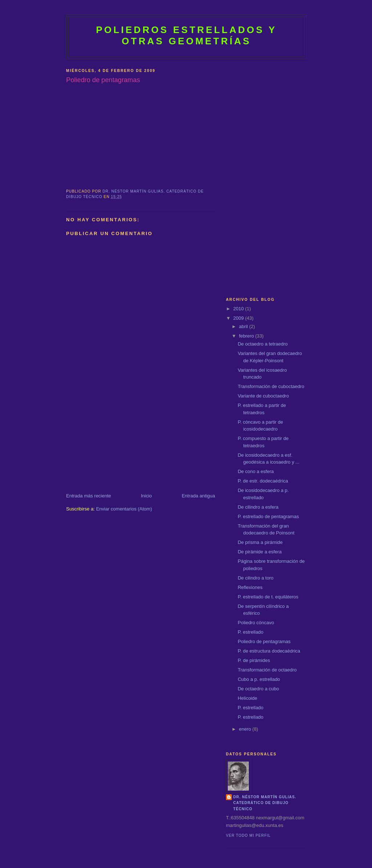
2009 (239, 318)
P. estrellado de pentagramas (268, 516)
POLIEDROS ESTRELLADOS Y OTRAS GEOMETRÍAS (186, 35)
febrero (247, 336)
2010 (239, 309)
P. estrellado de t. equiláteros (268, 597)
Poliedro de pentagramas (264, 641)
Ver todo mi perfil (248, 835)
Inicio (146, 496)
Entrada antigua (198, 496)
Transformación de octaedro (267, 670)
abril (244, 326)
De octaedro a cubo (258, 689)
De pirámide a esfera (260, 552)
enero (246, 729)
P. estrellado (250, 632)
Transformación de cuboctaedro (271, 386)
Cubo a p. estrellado (259, 679)
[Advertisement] (121, 442)
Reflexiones (250, 587)
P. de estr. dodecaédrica (263, 481)
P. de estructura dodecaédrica (269, 651)
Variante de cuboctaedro (263, 396)
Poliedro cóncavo (256, 623)
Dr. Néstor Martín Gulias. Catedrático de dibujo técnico (265, 803)
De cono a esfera (256, 471)
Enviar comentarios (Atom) (124, 509)
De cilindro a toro (255, 578)
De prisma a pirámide (260, 542)
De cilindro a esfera (258, 507)
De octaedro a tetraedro (262, 344)
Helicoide (247, 698)
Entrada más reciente (89, 496)
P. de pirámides (254, 660)
